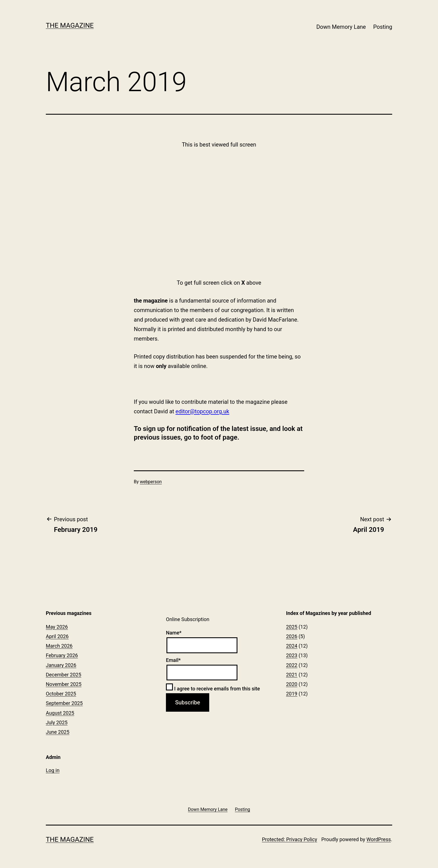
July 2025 (57, 722)
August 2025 (60, 713)
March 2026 (59, 646)
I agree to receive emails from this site (213, 689)
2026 (292, 636)
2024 (292, 646)
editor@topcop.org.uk (202, 411)
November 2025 (64, 684)
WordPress (379, 839)
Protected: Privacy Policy (290, 839)
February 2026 (62, 655)
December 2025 (64, 675)
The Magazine (70, 25)
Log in (53, 770)
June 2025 (58, 732)
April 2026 (57, 636)
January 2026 (61, 665)
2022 (292, 665)
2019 (292, 694)
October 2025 (61, 694)
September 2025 (64, 703)
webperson (151, 482)
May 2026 (57, 627)
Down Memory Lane (341, 27)
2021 (292, 675)
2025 (292, 627)
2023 (292, 655)
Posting (383, 27)
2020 (292, 684)
